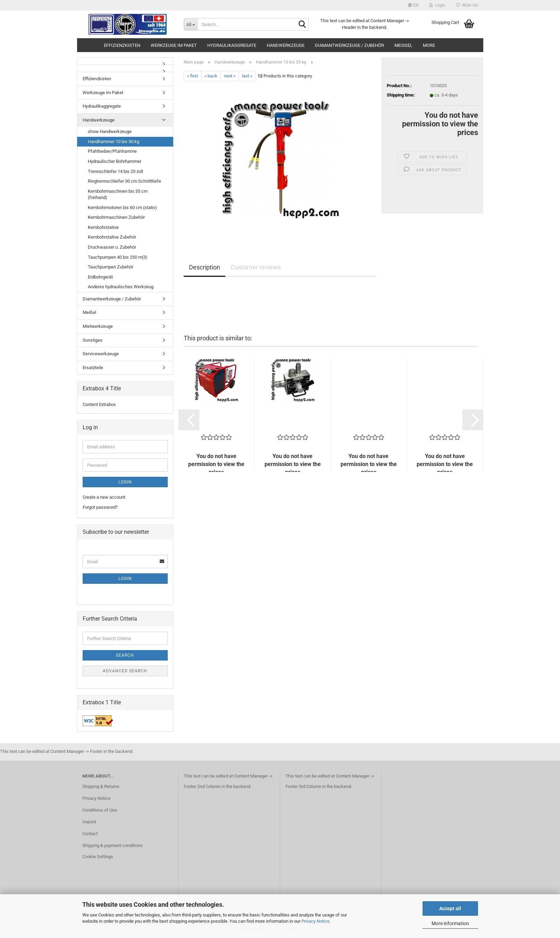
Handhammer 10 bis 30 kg (114, 142)
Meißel (403, 45)
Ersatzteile (93, 368)
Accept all (450, 908)
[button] (413, 5)
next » (230, 76)
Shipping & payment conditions (112, 845)
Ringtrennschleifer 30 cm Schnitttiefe (124, 181)
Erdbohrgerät (100, 277)
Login (125, 482)
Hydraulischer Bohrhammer (115, 161)
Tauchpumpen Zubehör (111, 267)
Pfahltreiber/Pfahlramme (112, 151)
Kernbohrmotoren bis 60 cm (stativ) (122, 207)
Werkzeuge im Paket (174, 45)
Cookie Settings (98, 857)
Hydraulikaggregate (232, 45)
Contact (90, 834)
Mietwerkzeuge (98, 326)
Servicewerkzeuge (101, 354)
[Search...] (190, 24)
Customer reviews (256, 267)
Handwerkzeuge (286, 45)
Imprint (89, 822)
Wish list (467, 5)
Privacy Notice (315, 921)
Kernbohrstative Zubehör (112, 237)
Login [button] (437, 5)
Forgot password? (100, 507)
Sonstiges (93, 340)
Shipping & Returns (101, 786)
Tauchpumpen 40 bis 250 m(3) (118, 257)
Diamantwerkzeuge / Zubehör (349, 45)
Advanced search (125, 671)
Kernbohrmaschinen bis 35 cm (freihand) (118, 194)
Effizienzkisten (122, 45)
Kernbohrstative (103, 227)
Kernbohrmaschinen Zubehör (116, 217)
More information (450, 923)
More (429, 45)
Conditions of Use (100, 810)
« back (211, 76)
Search (125, 655)
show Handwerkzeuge (110, 131)
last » (247, 76)
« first (193, 76)
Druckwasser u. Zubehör (112, 247)
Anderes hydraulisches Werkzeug (121, 287)
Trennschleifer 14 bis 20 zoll (115, 171)
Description (204, 267)
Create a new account (104, 497)
